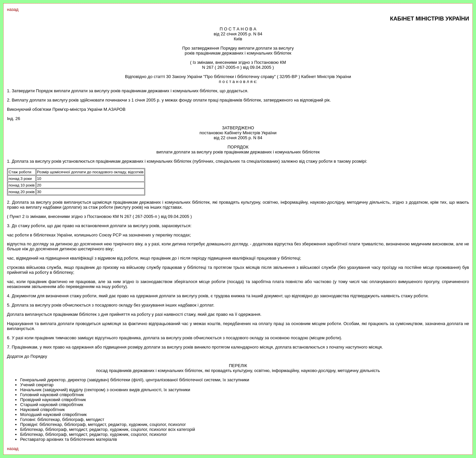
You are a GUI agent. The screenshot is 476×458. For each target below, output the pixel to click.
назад (13, 9)
